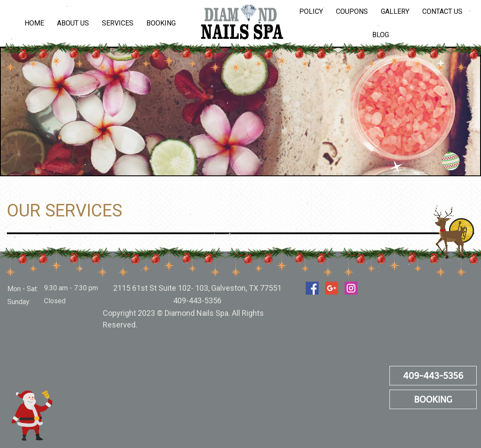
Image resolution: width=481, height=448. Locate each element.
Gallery (395, 11)
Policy (311, 11)
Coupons (352, 11)
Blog (381, 35)
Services (118, 23)
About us (73, 23)
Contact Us (442, 11)
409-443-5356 (433, 376)
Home (34, 23)
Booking (161, 23)
